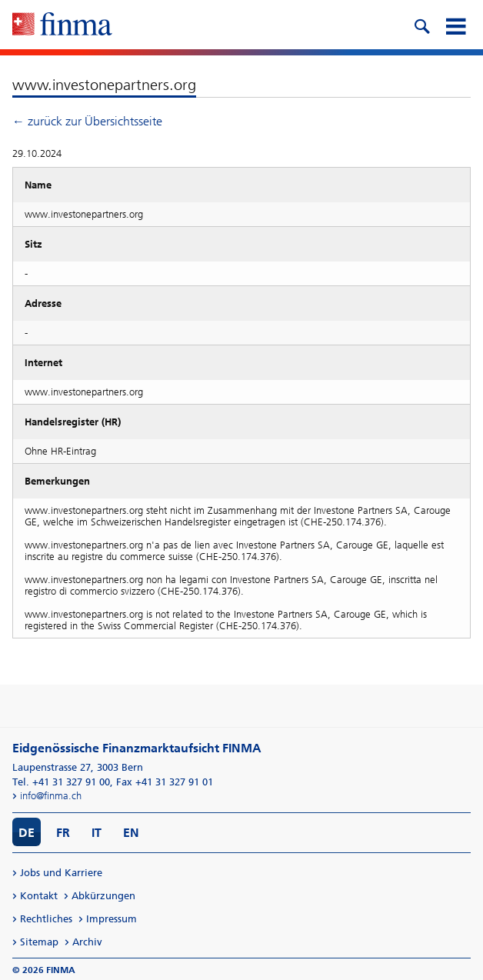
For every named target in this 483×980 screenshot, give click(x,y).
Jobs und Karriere (61, 873)
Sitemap (39, 942)
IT (97, 833)
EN (131, 833)
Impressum (112, 919)
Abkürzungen (103, 896)
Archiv (87, 942)
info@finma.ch (51, 796)
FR (63, 833)
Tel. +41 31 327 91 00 (61, 782)
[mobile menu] (455, 25)
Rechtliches (46, 919)
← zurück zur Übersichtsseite (87, 121)
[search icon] (421, 25)
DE (27, 833)
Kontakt (39, 896)
